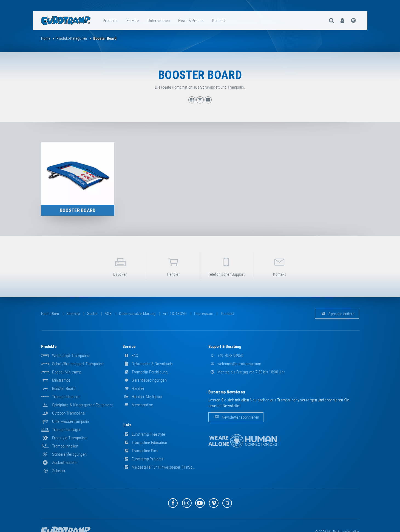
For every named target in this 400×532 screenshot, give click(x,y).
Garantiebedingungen (145, 380)
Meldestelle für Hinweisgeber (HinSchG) (160, 467)
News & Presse (191, 21)
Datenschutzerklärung (137, 314)
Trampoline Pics (140, 451)
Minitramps (61, 380)
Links (127, 425)
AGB (108, 314)
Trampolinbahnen (66, 397)
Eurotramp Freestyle (144, 434)
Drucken (120, 266)
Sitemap (73, 314)
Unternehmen (159, 21)
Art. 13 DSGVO (175, 314)
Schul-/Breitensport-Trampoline (78, 364)
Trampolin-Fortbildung (145, 372)
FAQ (130, 356)
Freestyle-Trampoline (69, 438)
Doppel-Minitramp (67, 372)
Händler (173, 266)
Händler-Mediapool (143, 397)
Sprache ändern (337, 314)
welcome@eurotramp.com (235, 364)
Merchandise (138, 405)
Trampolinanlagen (67, 430)
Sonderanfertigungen (69, 454)
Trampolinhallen (65, 446)
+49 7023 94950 (226, 356)
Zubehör (53, 471)
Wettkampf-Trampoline (71, 356)
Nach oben (50, 314)
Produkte (110, 21)
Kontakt (219, 21)
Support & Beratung (225, 347)
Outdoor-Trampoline (68, 413)
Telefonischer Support (226, 266)
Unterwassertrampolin (71, 421)
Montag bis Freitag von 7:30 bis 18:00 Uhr (247, 372)
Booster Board (64, 389)
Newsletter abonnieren (236, 417)
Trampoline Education (145, 443)
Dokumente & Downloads (148, 364)
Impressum (204, 314)
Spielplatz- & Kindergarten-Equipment (83, 405)
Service (133, 21)
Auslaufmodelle (65, 463)
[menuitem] (110, 21)
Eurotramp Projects (143, 459)
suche (92, 314)
